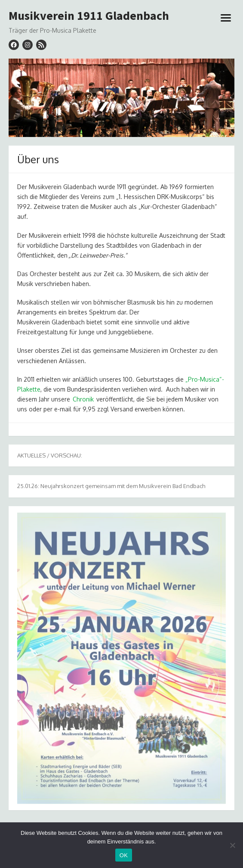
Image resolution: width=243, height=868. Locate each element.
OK (124, 855)
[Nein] (232, 845)
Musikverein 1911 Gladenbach (89, 16)
